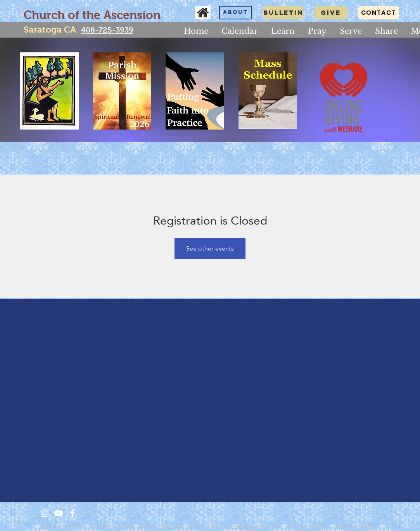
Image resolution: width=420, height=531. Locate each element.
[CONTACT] (379, 13)
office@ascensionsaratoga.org (336, 527)
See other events (210, 248)
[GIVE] (331, 13)
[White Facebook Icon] (73, 513)
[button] (283, 31)
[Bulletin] (283, 13)
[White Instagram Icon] (45, 513)
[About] (236, 13)
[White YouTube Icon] (59, 513)
